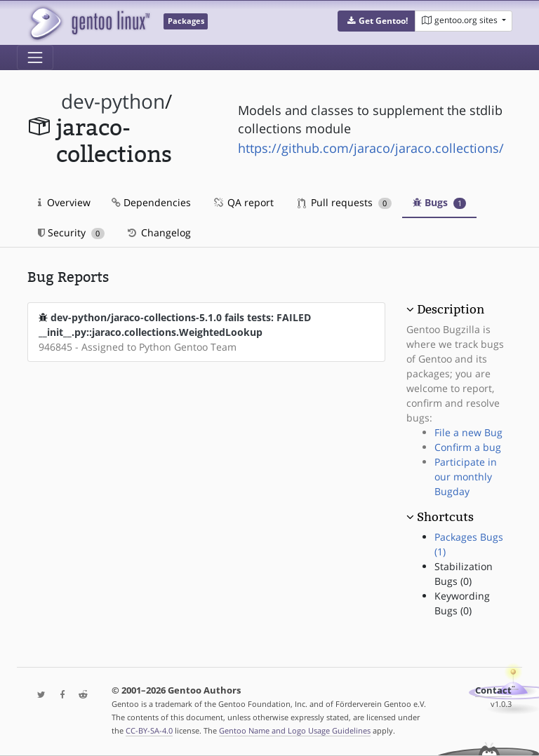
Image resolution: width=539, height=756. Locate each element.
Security (71, 232)
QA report (243, 202)
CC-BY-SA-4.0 (149, 730)
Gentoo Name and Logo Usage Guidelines (295, 730)
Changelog (158, 232)
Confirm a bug (468, 447)
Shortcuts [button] (445, 517)
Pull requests (345, 202)
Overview (64, 202)
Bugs (440, 202)
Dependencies (151, 202)
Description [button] (451, 309)
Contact (493, 690)
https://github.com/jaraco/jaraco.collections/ (371, 148)
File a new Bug (468, 432)
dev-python (113, 101)
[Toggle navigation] (35, 58)
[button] (377, 21)
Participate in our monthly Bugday (466, 477)
